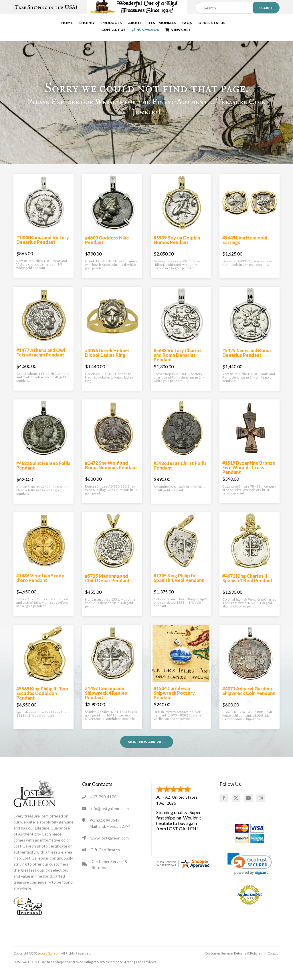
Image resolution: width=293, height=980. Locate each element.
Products (107, 24)
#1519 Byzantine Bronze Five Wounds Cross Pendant (249, 477)
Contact (274, 963)
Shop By (82, 24)
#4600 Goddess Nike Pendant (107, 249)
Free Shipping (46, 7)
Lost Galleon (50, 963)
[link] (250, 873)
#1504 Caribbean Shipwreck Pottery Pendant (174, 702)
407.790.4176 (271, 24)
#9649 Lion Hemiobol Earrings (245, 249)
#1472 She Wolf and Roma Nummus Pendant (111, 475)
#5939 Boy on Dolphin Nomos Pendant (177, 249)
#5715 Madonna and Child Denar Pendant (107, 588)
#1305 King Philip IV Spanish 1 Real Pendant (179, 587)
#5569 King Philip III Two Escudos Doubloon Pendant (42, 703)
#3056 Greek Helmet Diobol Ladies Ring (108, 362)
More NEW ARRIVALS (146, 751)
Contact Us (239, 24)
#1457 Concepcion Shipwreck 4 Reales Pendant (106, 702)
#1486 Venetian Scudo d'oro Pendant (40, 587)
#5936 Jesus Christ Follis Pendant (180, 475)
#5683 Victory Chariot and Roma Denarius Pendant (178, 364)
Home (62, 24)
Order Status (207, 24)
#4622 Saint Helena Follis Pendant (43, 475)
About (130, 24)
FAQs (182, 24)
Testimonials (157, 24)
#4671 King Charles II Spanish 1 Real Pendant (248, 588)
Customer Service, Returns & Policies (233, 963)
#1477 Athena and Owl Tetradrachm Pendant (41, 362)
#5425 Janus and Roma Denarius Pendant (247, 362)
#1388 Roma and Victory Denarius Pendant (43, 249)
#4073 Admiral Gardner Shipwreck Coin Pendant (249, 700)
